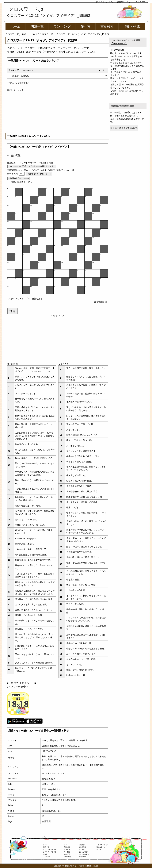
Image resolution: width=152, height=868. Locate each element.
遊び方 (99, 850)
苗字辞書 (82, 850)
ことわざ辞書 (83, 852)
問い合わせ (68, 857)
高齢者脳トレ (101, 847)
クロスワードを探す (50, 850)
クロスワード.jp (26, 9)
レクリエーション (102, 845)
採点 (12, 311)
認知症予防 (82, 857)
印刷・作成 (132, 26)
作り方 (86, 26)
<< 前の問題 (14, 156)
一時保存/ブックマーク (19, 178)
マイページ (141, 2)
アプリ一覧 (47, 857)
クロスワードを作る (50, 852)
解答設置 (67, 854)
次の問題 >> (101, 302)
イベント (67, 845)
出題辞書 (82, 845)
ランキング (62, 26)
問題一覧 (37, 26)
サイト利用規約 (84, 854)
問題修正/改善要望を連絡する (124, 128)
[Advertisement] (57, 112)
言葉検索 (107, 26)
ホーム (16, 26)
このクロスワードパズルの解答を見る (25, 299)
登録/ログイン (124, 2)
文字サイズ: (13, 174)
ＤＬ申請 (67, 852)
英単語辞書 (82, 847)
